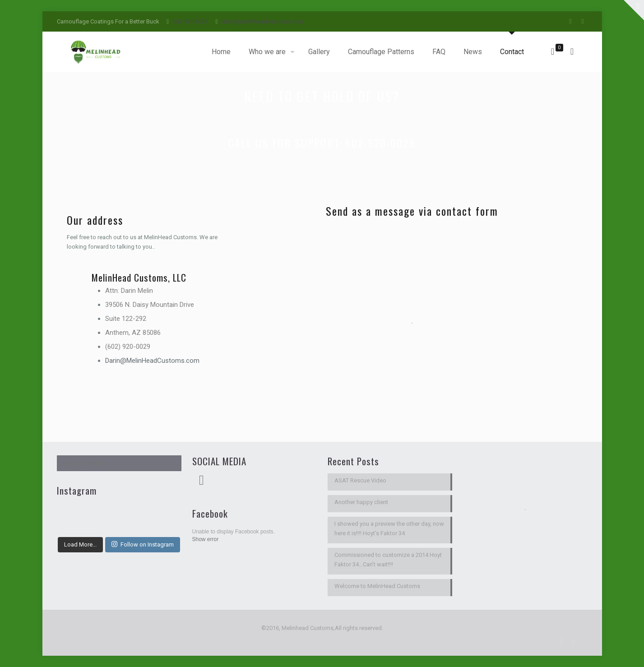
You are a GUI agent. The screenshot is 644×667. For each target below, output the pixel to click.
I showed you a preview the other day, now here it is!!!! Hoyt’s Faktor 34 (389, 528)
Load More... (80, 544)
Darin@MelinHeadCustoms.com (152, 361)
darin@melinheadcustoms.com (262, 21)
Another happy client (361, 502)
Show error (206, 539)
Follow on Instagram (143, 544)
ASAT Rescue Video (360, 480)
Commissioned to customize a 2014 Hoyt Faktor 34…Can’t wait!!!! (388, 560)
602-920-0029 (190, 21)
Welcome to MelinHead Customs (377, 586)
